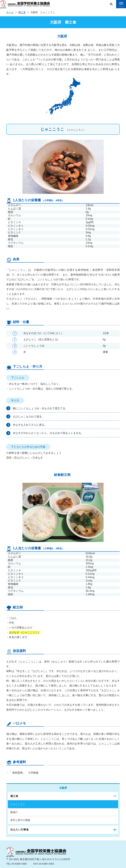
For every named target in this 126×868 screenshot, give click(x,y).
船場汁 (14, 812)
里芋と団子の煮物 (20, 820)
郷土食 (22, 12)
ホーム (10, 12)
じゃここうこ (18, 804)
